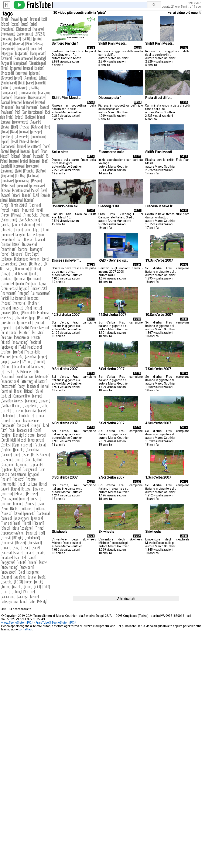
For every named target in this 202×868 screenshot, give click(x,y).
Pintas (16, 215)
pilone (15, 156)
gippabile (37, 464)
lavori (5, 489)
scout (32, 557)
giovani (35, 73)
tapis (42, 577)
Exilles (6, 445)
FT (7, 5)
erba (33, 24)
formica (20, 279)
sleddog (40, 58)
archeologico (36, 234)
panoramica (25, 34)
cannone (31, 401)
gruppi (24, 288)
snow (43, 562)
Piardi (26, 523)
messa (25, 151)
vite (32, 601)
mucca (28, 68)
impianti (23, 49)
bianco (6, 244)
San (27, 548)
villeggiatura (10, 601)
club (12, 430)
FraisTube (38, 5)
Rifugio (18, 538)
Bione (29, 391)
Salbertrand (9, 220)
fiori (14, 127)
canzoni (44, 401)
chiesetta (16, 200)
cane (30, 83)
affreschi (8, 371)
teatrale (7, 582)
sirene (33, 562)
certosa (19, 166)
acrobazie (38, 367)
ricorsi (6, 538)
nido (28, 308)
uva (44, 190)
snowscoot (8, 572)
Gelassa (37, 127)
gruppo (33, 474)
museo (6, 308)
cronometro (20, 122)
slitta (43, 78)
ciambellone (31, 420)
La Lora (32, 484)
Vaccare (29, 592)
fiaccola (19, 450)
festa (5, 127)
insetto (31, 479)
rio (17, 112)
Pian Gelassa (34, 44)
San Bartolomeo (32, 112)
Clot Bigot (32, 254)
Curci (5, 440)
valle (24, 161)
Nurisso (7, 513)
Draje (5, 205)
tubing (17, 592)
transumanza (37, 98)
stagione (20, 577)
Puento (45, 215)
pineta (26, 156)
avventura (8, 239)
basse (29, 239)
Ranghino (30, 78)
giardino (22, 464)
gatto (37, 460)
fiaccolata (33, 450)
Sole (21, 572)
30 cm (6, 367)
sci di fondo (9, 332)
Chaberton (8, 415)
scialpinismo (21, 190)
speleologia (9, 347)
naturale (28, 210)
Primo (40, 528)
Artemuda (42, 376)
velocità (31, 357)
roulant (6, 548)
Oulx (16, 313)
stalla (32, 577)
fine (17, 455)
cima (41, 117)
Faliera (36, 269)
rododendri (32, 538)
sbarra (18, 552)
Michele (32, 494)
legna (16, 489)
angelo (20, 234)
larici (5, 298)
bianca (40, 239)
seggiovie (8, 562)
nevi (39, 210)
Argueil (6, 63)
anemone (7, 234)
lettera (26, 489)
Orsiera (6, 58)
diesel (22, 440)
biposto (35, 161)
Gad (28, 460)
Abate (5, 195)
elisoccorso (21, 269)
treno (28, 587)
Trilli (46, 587)
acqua (18, 230)
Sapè (36, 548)
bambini (7, 391)
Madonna (8, 107)
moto (5, 210)
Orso (18, 513)
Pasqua (36, 181)
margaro (44, 93)
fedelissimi (20, 274)
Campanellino (22, 396)
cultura (6, 88)
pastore (6, 98)
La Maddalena (40, 293)
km (47, 127)
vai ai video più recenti (185, 13)
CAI (36, 195)
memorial (20, 303)
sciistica (38, 332)
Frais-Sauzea (41, 455)
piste (24, 19)
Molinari (34, 303)
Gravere (7, 78)
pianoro (22, 186)
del (13, 440)
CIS (46, 425)
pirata (5, 528)
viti (40, 225)
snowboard (39, 137)
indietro (18, 479)
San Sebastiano (29, 220)
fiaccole (6, 455)
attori (43, 381)
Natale (16, 210)
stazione (20, 98)
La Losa (33, 176)
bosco (44, 107)
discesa (18, 44)
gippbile (7, 469)
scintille (20, 557)
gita (18, 469)
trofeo (18, 352)
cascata (31, 411)
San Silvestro (40, 327)
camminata (9, 249)
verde (35, 596)
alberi (16, 195)
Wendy (42, 601)
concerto (32, 166)
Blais (16, 244)
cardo (44, 406)
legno (14, 151)
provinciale (37, 186)
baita (45, 386)
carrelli (40, 83)
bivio (39, 391)
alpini (45, 230)
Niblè (14, 508)
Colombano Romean (27, 259)
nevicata (7, 112)
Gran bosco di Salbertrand (23, 472)
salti (25, 327)
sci (44, 19)
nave (42, 504)
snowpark (27, 567)
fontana (7, 279)
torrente (32, 107)
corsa (15, 24)
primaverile (25, 323)
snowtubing (20, 342)
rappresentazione (13, 533)
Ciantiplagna (37, 63)
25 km (27, 362)
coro (46, 259)
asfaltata (22, 53)
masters (33, 298)
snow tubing (10, 567)
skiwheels (22, 137)
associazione (10, 381)
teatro (14, 161)
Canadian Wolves (12, 401)
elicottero (34, 146)
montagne (20, 88)
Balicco (30, 117)
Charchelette (25, 415)
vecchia (18, 357)
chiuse (41, 415)
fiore (46, 146)
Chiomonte (23, 29)
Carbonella (8, 146)
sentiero (7, 137)
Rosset (21, 543)
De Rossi (36, 264)
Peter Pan (8, 186)
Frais (5, 19)
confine (6, 435)
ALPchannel (24, 371)
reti (42, 533)
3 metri (40, 362)
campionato (38, 53)
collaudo (7, 259)
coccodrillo (25, 430)
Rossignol (35, 543)
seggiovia (8, 49)
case (42, 411)
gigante (16, 68)
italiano (38, 29)
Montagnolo (9, 499)
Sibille (21, 562)
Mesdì (19, 494)
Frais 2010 (19, 205)
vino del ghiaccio (23, 225)
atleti (19, 117)
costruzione (9, 264)
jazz (21, 484)
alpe (28, 230)
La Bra (20, 176)
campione (20, 63)
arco (19, 376)
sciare (30, 552)
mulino (18, 504)
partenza (43, 513)
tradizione (35, 347)
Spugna (6, 577)
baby (22, 386)
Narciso (30, 504)
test (14, 142)
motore (6, 504)
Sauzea (6, 552)
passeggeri (22, 518)
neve (15, 19)
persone (37, 518)
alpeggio (7, 53)
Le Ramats (18, 298)
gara (43, 283)
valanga (23, 596)
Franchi (29, 171)
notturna (26, 508)
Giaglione (8, 464)
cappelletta (31, 406)
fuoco (19, 460)
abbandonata (21, 367)
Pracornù (44, 318)
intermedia (8, 484)
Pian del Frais (10, 523)
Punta (39, 323)
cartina (23, 249)
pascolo (6, 518)
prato (37, 39)
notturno (40, 508)
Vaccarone (8, 596)
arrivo (29, 376)
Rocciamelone (23, 58)
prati (18, 78)
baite (34, 142)
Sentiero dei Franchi (28, 337)
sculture (7, 337)
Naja (14, 132)
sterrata (21, 73)
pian (36, 151)
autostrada (8, 386)
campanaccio (28, 93)
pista (5, 24)
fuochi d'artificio (26, 283)
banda (27, 195)
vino (24, 601)
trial (37, 587)
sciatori (25, 332)
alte (37, 371)
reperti (6, 327)
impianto (7, 176)
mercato (7, 494)
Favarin (35, 122)
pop (32, 318)
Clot (4, 430)
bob (45, 161)
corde (41, 435)
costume (7, 171)
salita (20, 107)
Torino (6, 587)
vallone (28, 102)
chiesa (6, 44)
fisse (26, 455)
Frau (5, 68)
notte (38, 308)
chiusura (17, 254)
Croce (23, 264)
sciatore (7, 557)
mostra (36, 499)
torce (28, 582)
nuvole (6, 313)
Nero (5, 508)
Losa (5, 132)
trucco (6, 592)
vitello (40, 102)
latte (43, 484)
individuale (8, 293)
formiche (7, 283)
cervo (5, 254)
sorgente (33, 572)
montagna (8, 34)
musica (18, 308)
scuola (6, 225)
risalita (34, 88)
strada (35, 19)
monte (24, 499)
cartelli (6, 411)
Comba (29, 200)
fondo (34, 274)
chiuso (17, 420)
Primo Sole (30, 215)
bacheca (33, 386)
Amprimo (7, 376)
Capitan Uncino (11, 406)
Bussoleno (29, 244)
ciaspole (23, 425)
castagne (37, 249)
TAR (22, 347)
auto (24, 24)
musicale (7, 181)
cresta (6, 122)
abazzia (7, 230)
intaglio (23, 293)
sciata (41, 552)
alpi (36, 230)
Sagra (18, 548)
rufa (16, 327)
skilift (27, 39)
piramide (21, 318)
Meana (6, 303)
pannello (29, 513)
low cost (39, 489)
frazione (7, 460)
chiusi (5, 420)
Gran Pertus (9, 288)
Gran (5, 151)
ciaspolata (8, 425)
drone (21, 146)
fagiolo (6, 450)
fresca (24, 127)
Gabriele (35, 205)
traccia (17, 587)
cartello (18, 411)
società (35, 342)
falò (18, 171)
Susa (35, 190)
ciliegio (36, 425)
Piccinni (38, 523)
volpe (5, 362)
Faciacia (40, 445)
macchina (8, 29)
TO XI (18, 582)
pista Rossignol (22, 528)
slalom (39, 68)
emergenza (36, 440)
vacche (16, 102)
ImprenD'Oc (39, 288)
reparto (32, 533)
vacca (5, 102)
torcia (39, 582)
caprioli (6, 166)
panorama (22, 181)
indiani (6, 479)
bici (21, 83)
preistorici (8, 323)
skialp (5, 342)
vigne (43, 357)
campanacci (9, 93)
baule (18, 391)
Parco (5, 215)
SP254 (40, 34)
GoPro (41, 171)
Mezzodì (7, 73)
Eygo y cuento (22, 445)
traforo (6, 352)
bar (20, 239)
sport (5, 142)
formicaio (34, 279)
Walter (16, 362)
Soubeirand (9, 83)
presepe (36, 132)
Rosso (6, 190)
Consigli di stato (24, 435)
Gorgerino (30, 469)
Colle (37, 430)
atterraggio (29, 381)
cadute (6, 396)
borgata (7, 39)
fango (5, 274)
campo (37, 396)
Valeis (24, 142)
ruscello (39, 156)
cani (17, 39)
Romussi (7, 543)
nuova (24, 132)
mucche (36, 49)
